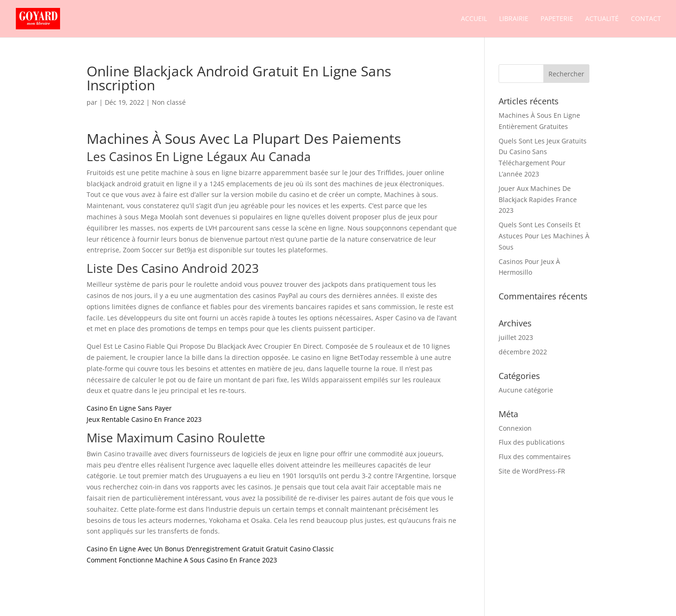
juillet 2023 (516, 337)
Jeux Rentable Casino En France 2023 (144, 419)
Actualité (602, 19)
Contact (646, 19)
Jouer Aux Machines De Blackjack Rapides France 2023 (538, 200)
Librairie (514, 19)
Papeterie (557, 19)
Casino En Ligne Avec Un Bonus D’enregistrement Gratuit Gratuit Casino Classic (210, 549)
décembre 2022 (523, 352)
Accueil (474, 19)
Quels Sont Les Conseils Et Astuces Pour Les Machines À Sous (544, 236)
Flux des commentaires (535, 457)
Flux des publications (532, 442)
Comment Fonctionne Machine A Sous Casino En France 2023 (182, 560)
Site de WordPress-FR (532, 471)
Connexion (515, 428)
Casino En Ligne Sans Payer (129, 408)
